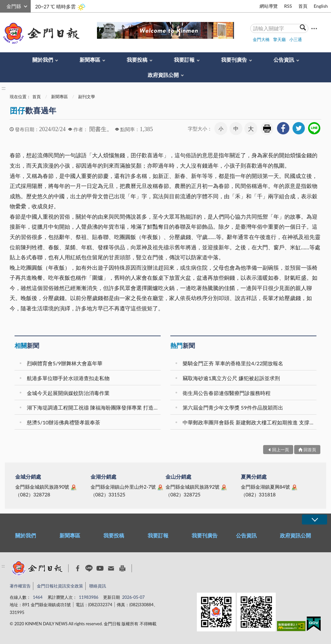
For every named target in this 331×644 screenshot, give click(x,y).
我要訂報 (184, 60)
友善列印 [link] (267, 129)
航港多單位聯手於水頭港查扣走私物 (68, 378)
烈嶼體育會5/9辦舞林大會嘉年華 (65, 363)
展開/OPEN (315, 519)
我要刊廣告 (234, 60)
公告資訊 (284, 60)
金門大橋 (261, 39)
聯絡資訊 (98, 586)
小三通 (296, 39)
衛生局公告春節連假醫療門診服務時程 (227, 393)
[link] (283, 128)
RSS (288, 6)
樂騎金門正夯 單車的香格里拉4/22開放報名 (233, 363)
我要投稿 (137, 60)
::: (4, 5)
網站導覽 (269, 6)
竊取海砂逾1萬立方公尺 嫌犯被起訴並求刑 (231, 378)
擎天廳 (279, 39)
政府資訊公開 (163, 75)
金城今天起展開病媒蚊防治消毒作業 (68, 393)
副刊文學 (87, 97)
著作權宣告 (20, 586)
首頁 (303, 6)
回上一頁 (281, 450)
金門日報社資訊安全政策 (60, 586)
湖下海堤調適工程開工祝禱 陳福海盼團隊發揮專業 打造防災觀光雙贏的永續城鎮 (95, 407)
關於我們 (43, 60)
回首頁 (310, 450)
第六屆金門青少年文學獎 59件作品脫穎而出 (233, 407)
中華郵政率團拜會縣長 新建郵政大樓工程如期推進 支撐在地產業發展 (251, 422)
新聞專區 (90, 60)
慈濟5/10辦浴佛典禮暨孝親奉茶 (64, 422)
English (321, 6)
